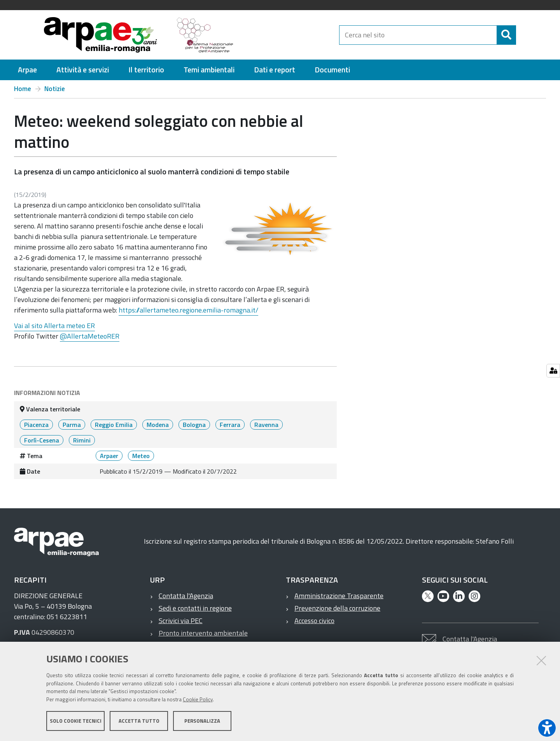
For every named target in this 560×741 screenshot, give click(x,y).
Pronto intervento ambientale (203, 633)
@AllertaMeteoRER (90, 336)
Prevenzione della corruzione (337, 608)
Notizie (55, 89)
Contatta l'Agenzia (186, 596)
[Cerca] (523, 35)
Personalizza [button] (202, 721)
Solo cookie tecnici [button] (76, 721)
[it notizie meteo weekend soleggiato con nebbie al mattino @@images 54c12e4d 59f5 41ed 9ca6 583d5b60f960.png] (278, 229)
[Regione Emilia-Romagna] (290, 35)
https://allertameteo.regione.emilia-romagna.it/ (188, 310)
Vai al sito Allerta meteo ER (54, 326)
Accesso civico (314, 621)
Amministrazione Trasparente (339, 596)
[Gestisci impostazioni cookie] (553, 371)
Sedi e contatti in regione (195, 608)
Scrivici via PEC (181, 621)
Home (23, 89)
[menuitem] (27, 70)
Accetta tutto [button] (139, 721)
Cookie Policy (198, 699)
